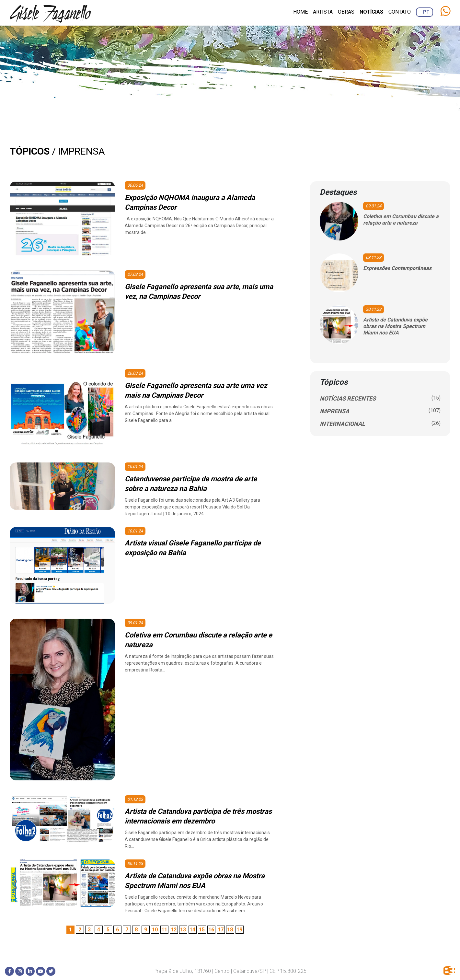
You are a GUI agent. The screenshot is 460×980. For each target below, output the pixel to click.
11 (164, 930)
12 (174, 930)
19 (239, 930)
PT (426, 12)
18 (230, 930)
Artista (323, 12)
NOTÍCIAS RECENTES (348, 398)
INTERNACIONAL (342, 424)
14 (192, 930)
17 (221, 930)
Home (300, 12)
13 (183, 930)
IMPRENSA (334, 411)
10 (155, 930)
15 (202, 930)
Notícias (371, 12)
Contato (400, 12)
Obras (346, 12)
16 (211, 930)
